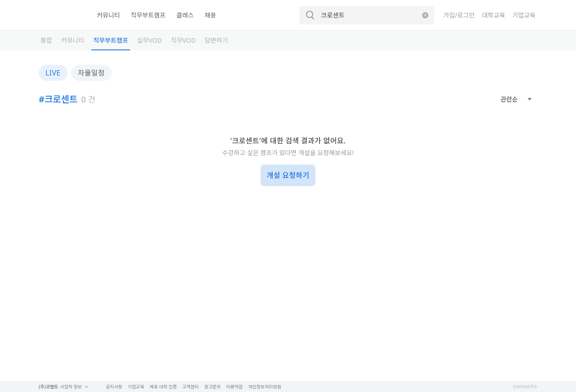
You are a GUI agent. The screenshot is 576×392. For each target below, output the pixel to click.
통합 (46, 40)
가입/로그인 (459, 15)
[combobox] (516, 99)
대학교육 (494, 15)
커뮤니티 (108, 15)
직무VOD (183, 40)
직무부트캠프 (148, 15)
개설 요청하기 (288, 175)
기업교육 (524, 15)
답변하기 (216, 40)
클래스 (185, 15)
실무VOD (150, 40)
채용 (210, 15)
